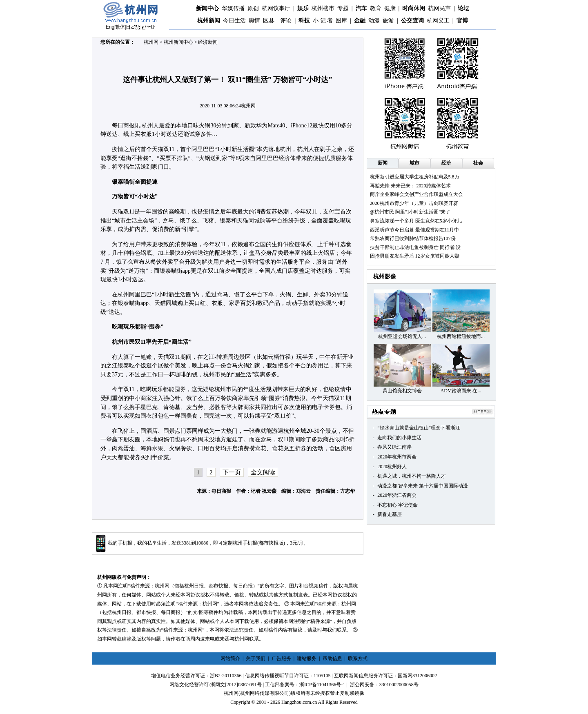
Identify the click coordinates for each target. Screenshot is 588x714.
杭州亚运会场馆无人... (402, 336)
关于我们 (256, 658)
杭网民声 (439, 8)
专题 (343, 8)
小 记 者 (323, 21)
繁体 (120, 27)
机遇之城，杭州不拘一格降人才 (412, 476)
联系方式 (358, 658)
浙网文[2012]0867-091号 (236, 685)
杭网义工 (438, 21)
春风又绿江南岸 (394, 447)
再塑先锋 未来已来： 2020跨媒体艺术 (410, 186)
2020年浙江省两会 (397, 495)
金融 (360, 21)
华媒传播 (233, 8)
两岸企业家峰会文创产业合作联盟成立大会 (416, 194)
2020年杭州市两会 (397, 457)
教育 (376, 8)
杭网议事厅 (276, 8)
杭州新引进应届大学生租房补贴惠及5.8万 (415, 177)
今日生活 (234, 21)
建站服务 (307, 658)
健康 (390, 8)
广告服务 (281, 658)
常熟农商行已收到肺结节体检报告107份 (413, 238)
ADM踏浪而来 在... (461, 391)
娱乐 (303, 8)
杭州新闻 (209, 21)
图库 (341, 21)
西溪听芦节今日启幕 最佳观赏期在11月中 (415, 230)
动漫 (374, 21)
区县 (269, 21)
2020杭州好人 (392, 467)
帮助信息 (332, 658)
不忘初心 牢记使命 (398, 505)
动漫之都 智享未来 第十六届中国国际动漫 (423, 486)
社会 (478, 163)
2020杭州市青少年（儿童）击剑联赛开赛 (414, 203)
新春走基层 (390, 514)
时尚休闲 (414, 8)
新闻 (383, 163)
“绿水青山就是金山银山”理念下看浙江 (419, 428)
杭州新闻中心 (178, 42)
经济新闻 (208, 42)
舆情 (254, 21)
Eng (110, 27)
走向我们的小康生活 (399, 438)
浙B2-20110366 (226, 676)
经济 (446, 163)
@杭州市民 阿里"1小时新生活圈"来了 (410, 212)
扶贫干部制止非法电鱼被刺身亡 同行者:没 (415, 247)
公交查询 (412, 21)
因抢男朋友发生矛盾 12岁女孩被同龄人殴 (415, 256)
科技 (304, 21)
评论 (286, 21)
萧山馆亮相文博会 (402, 391)
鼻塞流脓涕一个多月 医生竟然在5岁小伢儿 (416, 221)
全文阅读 (263, 472)
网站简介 (230, 658)
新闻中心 (207, 8)
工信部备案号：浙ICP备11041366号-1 (305, 685)
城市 (414, 163)
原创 (253, 8)
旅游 (388, 21)
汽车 (361, 8)
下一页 (232, 472)
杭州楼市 (323, 8)
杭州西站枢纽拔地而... (461, 336)
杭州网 (151, 42)
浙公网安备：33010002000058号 (384, 685)
